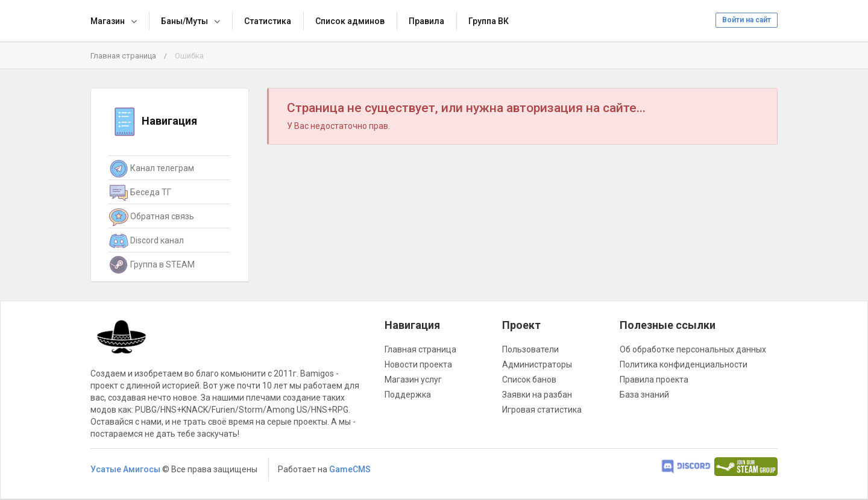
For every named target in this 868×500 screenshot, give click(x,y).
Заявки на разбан (537, 395)
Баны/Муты (184, 21)
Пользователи (530, 349)
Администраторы (537, 364)
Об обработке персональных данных (693, 349)
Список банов (529, 380)
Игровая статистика (542, 410)
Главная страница (123, 56)
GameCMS (350, 469)
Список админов (350, 21)
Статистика (268, 21)
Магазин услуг (413, 380)
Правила (426, 21)
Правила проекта (654, 380)
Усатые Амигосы (125, 469)
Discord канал (146, 241)
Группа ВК (489, 21)
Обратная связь (152, 217)
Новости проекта (418, 364)
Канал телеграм (152, 169)
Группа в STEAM (152, 265)
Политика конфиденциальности (684, 364)
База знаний (644, 395)
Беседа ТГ (140, 193)
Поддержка (408, 395)
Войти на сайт (747, 20)
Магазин (108, 21)
